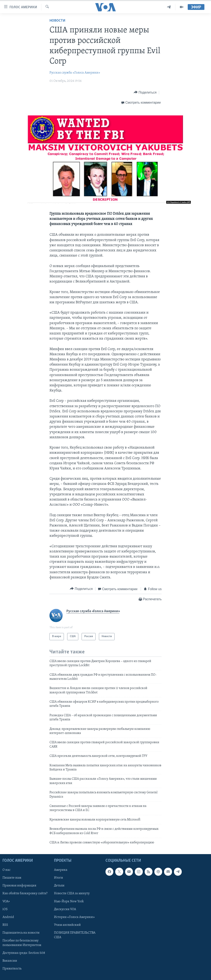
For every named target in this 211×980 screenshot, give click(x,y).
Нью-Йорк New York (69, 901)
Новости (57, 21)
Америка (61, 870)
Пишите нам (12, 878)
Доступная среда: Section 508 (24, 953)
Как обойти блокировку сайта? (25, 894)
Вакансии (10, 961)
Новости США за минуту (72, 894)
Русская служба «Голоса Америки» (75, 73)
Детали (59, 886)
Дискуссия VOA (65, 909)
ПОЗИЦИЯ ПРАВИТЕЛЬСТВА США (75, 935)
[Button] (145, 92)
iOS (5, 909)
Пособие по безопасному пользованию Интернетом (22, 943)
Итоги (59, 878)
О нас (6, 870)
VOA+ (6, 901)
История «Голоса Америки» (74, 917)
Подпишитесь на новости (21, 933)
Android (8, 917)
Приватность (12, 969)
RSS (5, 925)
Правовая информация (19, 886)
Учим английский (67, 925)
